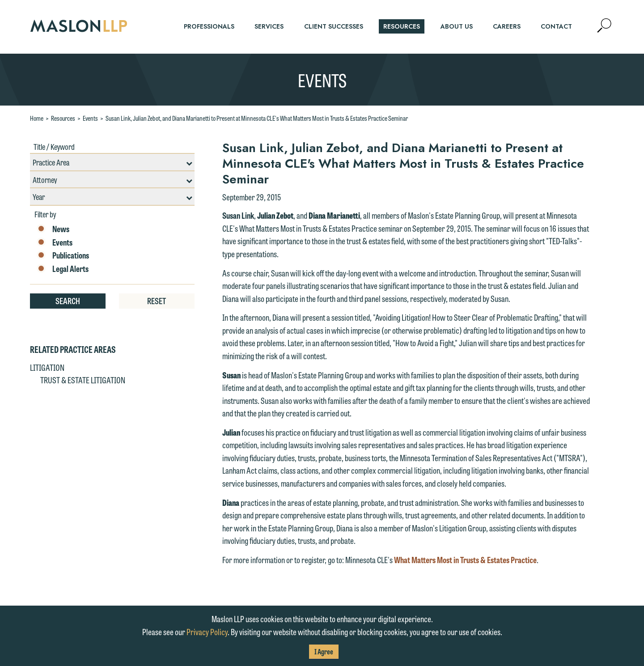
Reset (157, 301)
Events (90, 118)
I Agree (324, 651)
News (53, 229)
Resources (63, 118)
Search (68, 301)
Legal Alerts (63, 269)
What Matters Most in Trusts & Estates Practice (465, 560)
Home (37, 118)
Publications (63, 255)
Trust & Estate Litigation (83, 380)
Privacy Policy (207, 632)
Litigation (47, 367)
